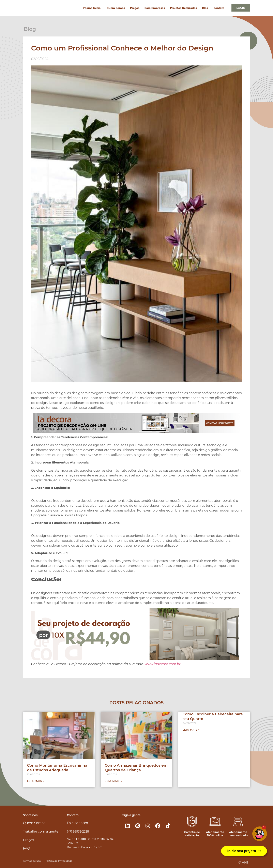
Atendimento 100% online (215, 834)
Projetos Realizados (184, 8)
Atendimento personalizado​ (238, 834)
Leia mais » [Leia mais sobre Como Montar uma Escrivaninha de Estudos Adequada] (36, 781)
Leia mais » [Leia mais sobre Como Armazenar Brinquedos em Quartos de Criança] (113, 781)
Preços (135, 8)
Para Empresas (155, 8)
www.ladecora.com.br (163, 664)
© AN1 (243, 862)
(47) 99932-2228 (78, 832)
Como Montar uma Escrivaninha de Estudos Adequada (57, 768)
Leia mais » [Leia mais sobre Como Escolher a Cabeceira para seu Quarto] (191, 730)
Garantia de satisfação (192, 834)
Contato (219, 8)
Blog (205, 8)
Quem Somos (116, 8)
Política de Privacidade (59, 861)
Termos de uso (32, 861)
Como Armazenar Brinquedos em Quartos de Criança (136, 768)
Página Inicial (92, 8)
